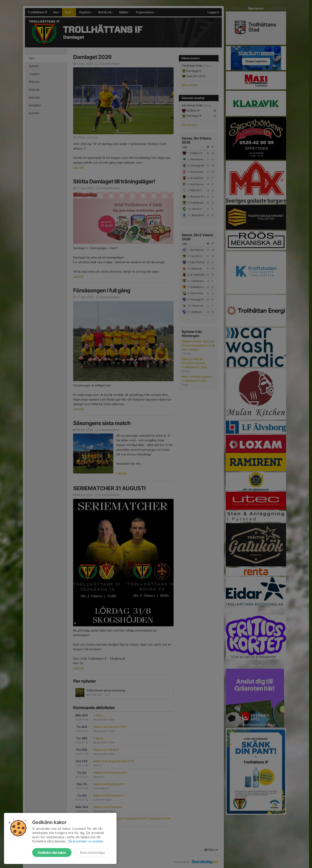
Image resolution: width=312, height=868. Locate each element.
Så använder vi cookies (85, 841)
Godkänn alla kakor (52, 853)
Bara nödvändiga (92, 853)
